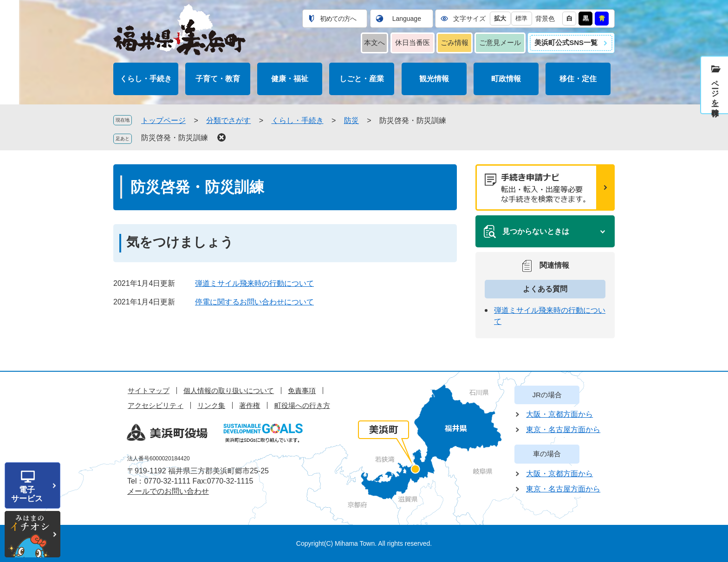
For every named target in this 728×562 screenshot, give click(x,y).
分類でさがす (228, 120)
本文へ (374, 42)
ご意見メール (500, 42)
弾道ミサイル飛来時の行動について (254, 283)
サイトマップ (149, 391)
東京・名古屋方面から (563, 430)
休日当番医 (413, 42)
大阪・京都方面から (559, 414)
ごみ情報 (455, 42)
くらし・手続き (146, 79)
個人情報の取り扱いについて (229, 391)
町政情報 (506, 79)
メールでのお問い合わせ (168, 491)
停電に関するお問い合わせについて (254, 302)
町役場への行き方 (302, 405)
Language (407, 19)
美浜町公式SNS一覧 (566, 42)
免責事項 (302, 391)
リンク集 (211, 405)
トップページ (163, 120)
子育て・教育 (218, 79)
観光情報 (434, 79)
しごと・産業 (362, 79)
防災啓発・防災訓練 (175, 138)
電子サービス (27, 494)
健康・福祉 (290, 79)
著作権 (250, 405)
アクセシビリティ (156, 405)
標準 (521, 18)
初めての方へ (338, 19)
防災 (351, 120)
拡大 (500, 18)
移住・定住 (578, 79)
